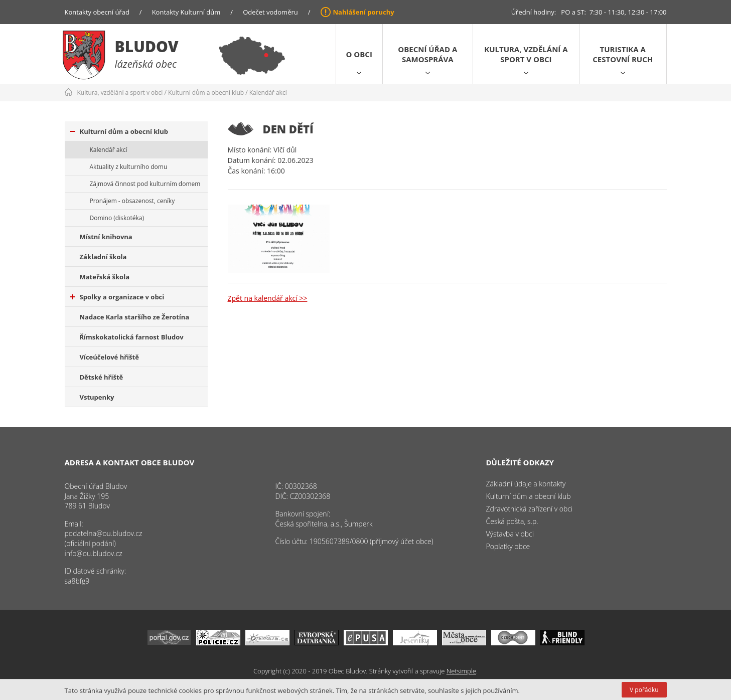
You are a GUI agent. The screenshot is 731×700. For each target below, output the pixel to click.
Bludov (147, 46)
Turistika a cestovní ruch (623, 54)
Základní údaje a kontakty (526, 484)
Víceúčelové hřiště (109, 357)
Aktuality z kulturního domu (129, 167)
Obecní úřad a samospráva (427, 54)
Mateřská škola (105, 277)
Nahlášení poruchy (364, 12)
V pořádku (644, 690)
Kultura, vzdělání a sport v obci (526, 54)
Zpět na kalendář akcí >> (268, 298)
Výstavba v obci (510, 534)
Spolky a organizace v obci (117, 297)
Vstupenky (97, 397)
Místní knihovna (106, 237)
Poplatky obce (508, 546)
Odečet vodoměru (270, 12)
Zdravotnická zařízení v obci (530, 509)
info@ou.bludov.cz (94, 553)
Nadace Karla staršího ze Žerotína (135, 317)
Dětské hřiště (102, 377)
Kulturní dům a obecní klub (206, 93)
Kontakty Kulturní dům (186, 12)
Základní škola (103, 257)
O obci (359, 54)
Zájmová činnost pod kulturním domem (145, 184)
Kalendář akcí (268, 93)
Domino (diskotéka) (117, 218)
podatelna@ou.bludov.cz (104, 533)
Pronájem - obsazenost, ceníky (132, 201)
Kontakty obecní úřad (97, 12)
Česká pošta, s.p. (512, 521)
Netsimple (461, 671)
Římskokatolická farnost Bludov (132, 337)
